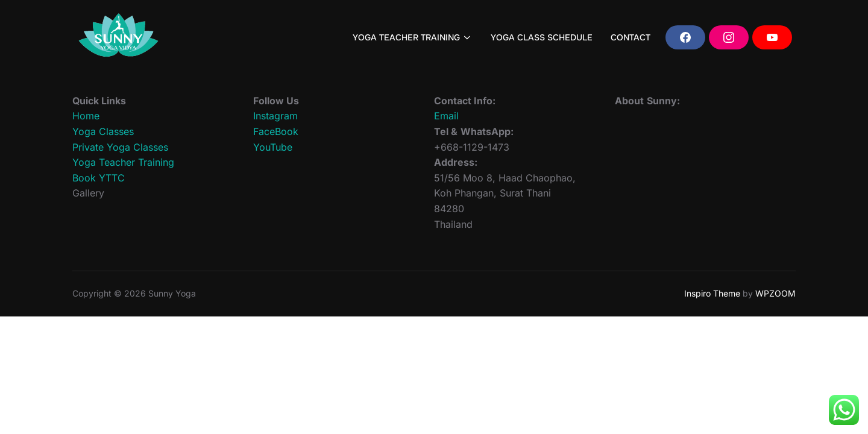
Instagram (275, 116)
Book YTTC (99, 178)
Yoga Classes (103, 131)
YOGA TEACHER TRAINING (413, 37)
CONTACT (631, 37)
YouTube (273, 147)
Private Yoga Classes (120, 147)
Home (86, 116)
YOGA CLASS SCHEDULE (542, 37)
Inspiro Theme (712, 293)
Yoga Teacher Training (123, 162)
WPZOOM (775, 293)
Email (446, 116)
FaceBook (276, 131)
